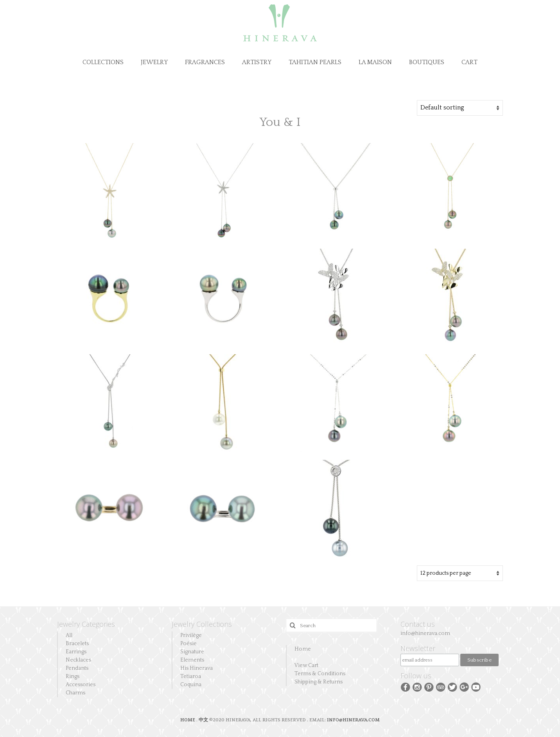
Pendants (77, 668)
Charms (75, 693)
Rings (73, 676)
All (69, 635)
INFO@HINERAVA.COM (353, 720)
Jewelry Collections (202, 624)
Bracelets (77, 644)
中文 (203, 720)
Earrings (76, 652)
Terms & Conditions (320, 674)
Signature (192, 652)
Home (303, 649)
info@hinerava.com (425, 633)
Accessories (81, 685)
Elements (192, 660)
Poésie (188, 644)
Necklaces (78, 660)
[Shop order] (460, 108)
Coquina (191, 685)
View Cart (306, 665)
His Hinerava (197, 668)
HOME (188, 720)
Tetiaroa (191, 676)
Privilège (191, 635)
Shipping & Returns (319, 682)
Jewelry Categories (86, 624)
